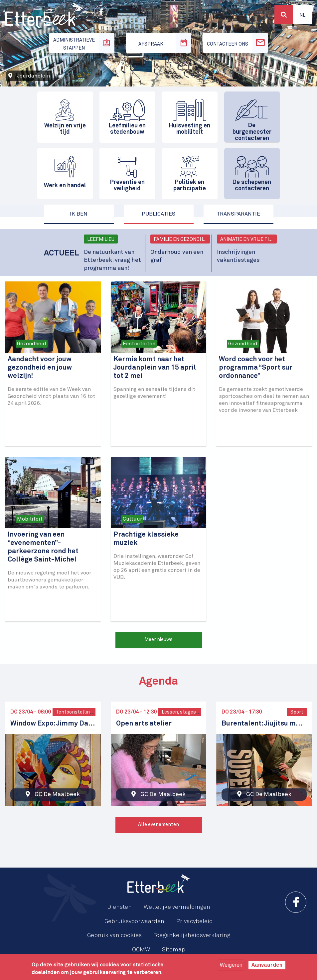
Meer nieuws (158, 640)
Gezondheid (32, 344)
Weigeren (231, 965)
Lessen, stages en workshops (195, 712)
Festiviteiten (139, 344)
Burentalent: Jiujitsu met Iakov (264, 724)
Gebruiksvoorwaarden (134, 921)
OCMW (141, 950)
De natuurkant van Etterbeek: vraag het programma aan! (112, 260)
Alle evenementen (158, 825)
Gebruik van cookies (114, 935)
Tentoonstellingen (77, 712)
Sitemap (174, 950)
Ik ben (79, 214)
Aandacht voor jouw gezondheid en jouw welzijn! (40, 368)
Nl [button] (302, 15)
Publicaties (158, 214)
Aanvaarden (267, 965)
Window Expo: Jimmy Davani (53, 724)
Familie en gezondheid (182, 240)
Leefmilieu (101, 240)
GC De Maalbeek (57, 794)
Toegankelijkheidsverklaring (192, 935)
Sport (297, 712)
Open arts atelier (144, 724)
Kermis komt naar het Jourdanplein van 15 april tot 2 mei (155, 368)
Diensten (119, 907)
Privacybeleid (195, 921)
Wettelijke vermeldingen (177, 907)
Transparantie (238, 214)
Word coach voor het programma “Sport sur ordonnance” (256, 368)
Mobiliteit (30, 519)
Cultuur (132, 519)
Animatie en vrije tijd (247, 240)
